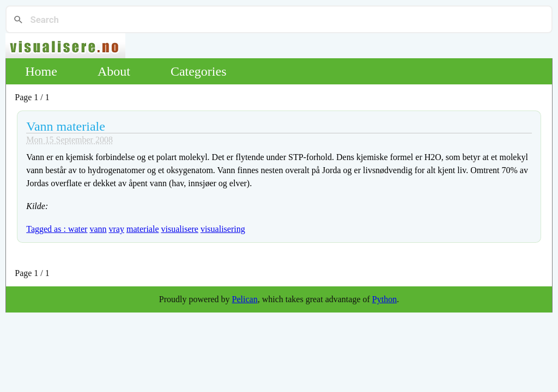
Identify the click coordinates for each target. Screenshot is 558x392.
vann (98, 229)
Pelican (245, 299)
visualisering (223, 229)
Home (41, 71)
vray (117, 229)
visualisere (179, 229)
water (78, 229)
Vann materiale (66, 126)
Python (384, 299)
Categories (199, 71)
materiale (143, 229)
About (114, 71)
